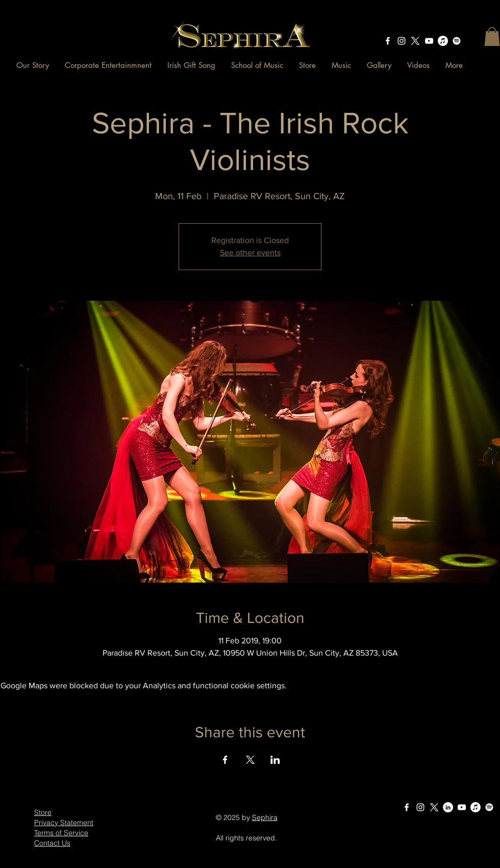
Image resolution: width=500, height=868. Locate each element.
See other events (250, 252)
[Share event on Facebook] (225, 760)
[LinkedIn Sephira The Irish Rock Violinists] (448, 807)
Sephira (265, 817)
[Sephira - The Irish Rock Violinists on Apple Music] (443, 41)
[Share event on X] (250, 760)
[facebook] (388, 41)
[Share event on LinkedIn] (275, 760)
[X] (415, 41)
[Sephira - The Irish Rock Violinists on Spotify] (457, 41)
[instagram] (402, 41)
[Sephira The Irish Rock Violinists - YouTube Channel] (429, 41)
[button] (492, 37)
